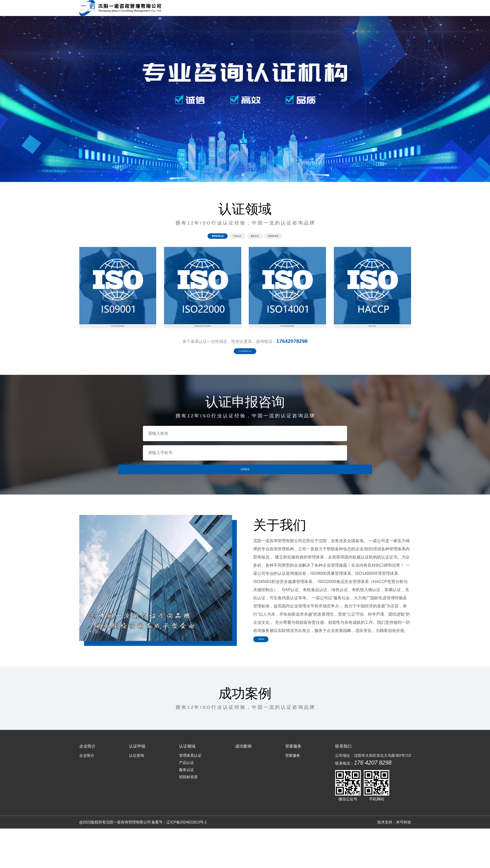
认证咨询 (136, 795)
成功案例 (342, 10)
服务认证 (186, 809)
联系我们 (369, 10)
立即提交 (245, 502)
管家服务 (397, 10)
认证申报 (286, 10)
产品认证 (186, 802)
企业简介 (258, 10)
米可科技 (404, 862)
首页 (234, 10)
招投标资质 (188, 816)
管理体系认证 (190, 795)
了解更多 (272, 678)
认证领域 (314, 10)
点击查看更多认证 (245, 378)
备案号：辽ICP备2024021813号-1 (179, 862)
